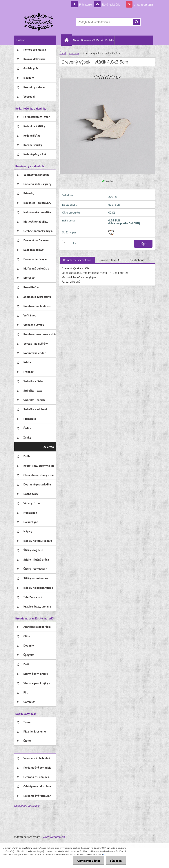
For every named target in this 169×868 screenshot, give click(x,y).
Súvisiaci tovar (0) (111, 260)
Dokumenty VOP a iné (92, 40)
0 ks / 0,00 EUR (143, 4)
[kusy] (67, 243)
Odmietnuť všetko (87, 861)
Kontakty (110, 40)
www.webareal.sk (54, 837)
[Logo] (39, 22)
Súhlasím (115, 861)
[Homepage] (67, 40)
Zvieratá (74, 53)
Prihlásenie (83, 4)
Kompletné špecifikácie (77, 260)
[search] (136, 22)
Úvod (63, 53)
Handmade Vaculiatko (27, 806)
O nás (76, 40)
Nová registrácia (110, 4)
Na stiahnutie (138, 260)
